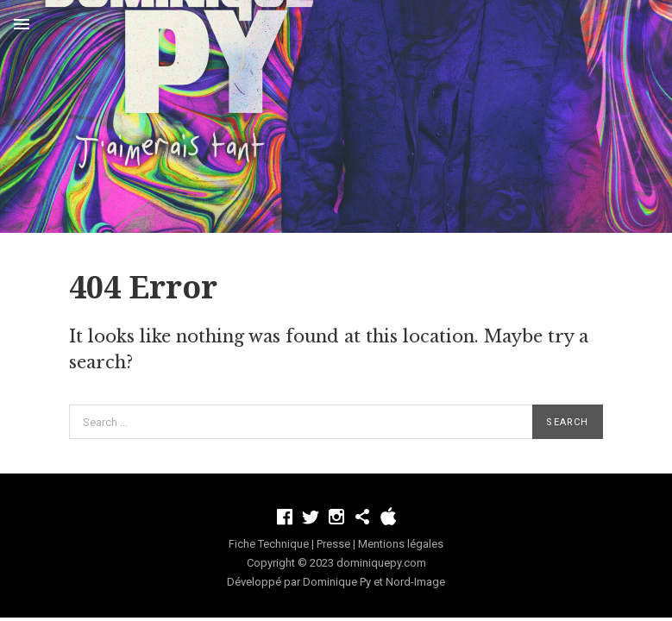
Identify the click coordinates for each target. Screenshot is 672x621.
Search (567, 422)
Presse (333, 544)
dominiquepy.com (381, 563)
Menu (22, 24)
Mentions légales (401, 544)
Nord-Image (415, 582)
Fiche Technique (269, 544)
